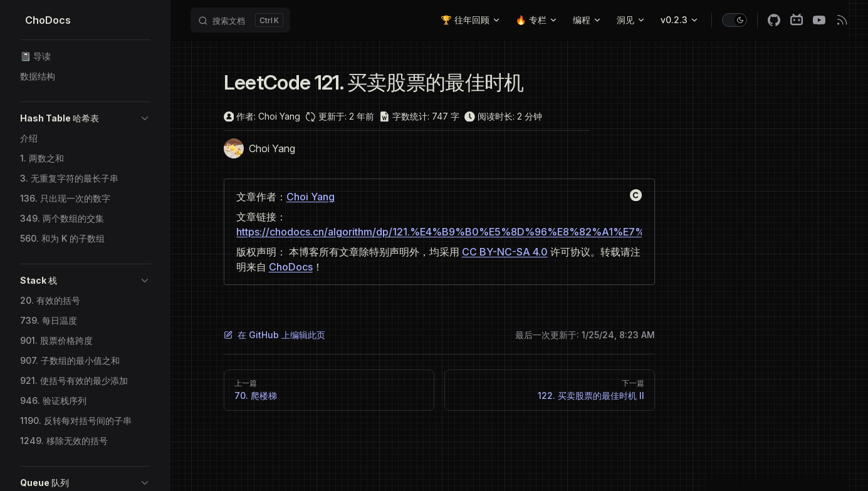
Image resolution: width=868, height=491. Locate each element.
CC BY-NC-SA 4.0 (505, 252)
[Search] (240, 20)
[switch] (735, 20)
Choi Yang (311, 197)
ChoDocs (291, 267)
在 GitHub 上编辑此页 (275, 335)
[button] (85, 118)
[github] (774, 20)
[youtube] (819, 20)
